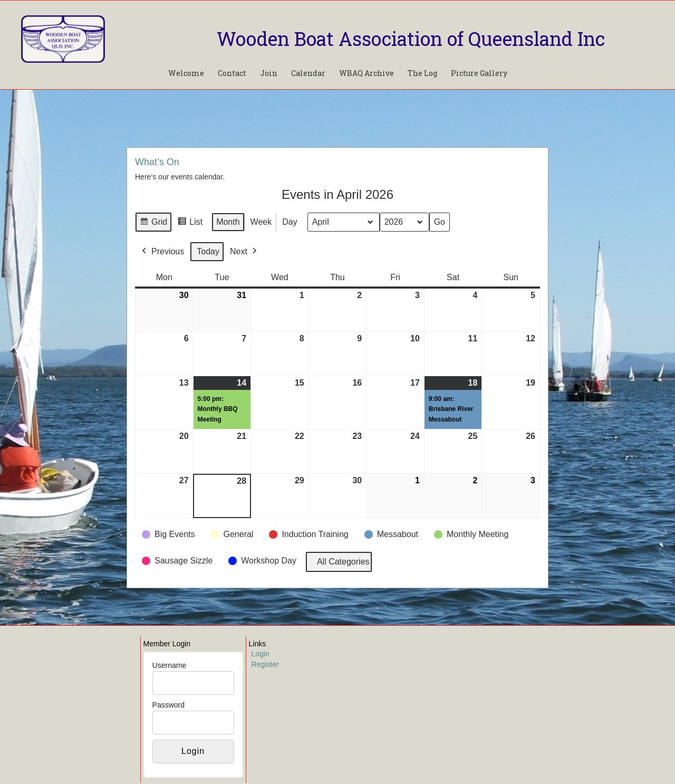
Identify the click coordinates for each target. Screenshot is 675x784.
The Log (422, 73)
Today (208, 251)
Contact (232, 73)
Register (265, 664)
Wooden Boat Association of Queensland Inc (411, 39)
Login (261, 654)
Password (168, 705)
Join (269, 73)
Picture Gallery (479, 73)
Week (261, 222)
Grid (153, 223)
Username (170, 665)
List (190, 223)
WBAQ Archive (367, 73)
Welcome (186, 73)
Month (228, 222)
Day (290, 222)
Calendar (308, 73)
